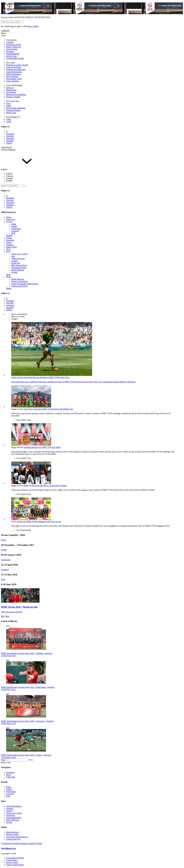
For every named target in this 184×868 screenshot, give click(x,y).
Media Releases (18, 279)
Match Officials (18, 270)
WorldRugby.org (8, 848)
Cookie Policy (12, 860)
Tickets (9, 238)
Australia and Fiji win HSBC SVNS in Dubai (42, 447)
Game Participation (14, 72)
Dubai (14, 224)
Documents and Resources (17, 837)
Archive (15, 261)
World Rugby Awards (15, 58)
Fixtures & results (13, 45)
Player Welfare (12, 76)
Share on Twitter (18, 317)
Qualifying (16, 263)
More (8, 252)
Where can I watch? (19, 254)
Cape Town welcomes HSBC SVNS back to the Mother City (48, 409)
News (8, 103)
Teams (9, 242)
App (13, 256)
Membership (11, 90)
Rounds (9, 222)
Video (9, 106)
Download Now (8, 13)
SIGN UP (6, 31)
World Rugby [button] (7, 147)
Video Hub (11, 219)
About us (10, 88)
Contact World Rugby (15, 865)
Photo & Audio (12, 835)
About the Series (18, 259)
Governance (11, 92)
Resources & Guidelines (16, 95)
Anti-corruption (13, 81)
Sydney (14, 226)
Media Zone (11, 113)
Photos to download (19, 281)
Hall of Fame (11, 56)
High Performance (14, 74)
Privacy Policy (33, 26)
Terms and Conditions (15, 858)
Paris (13, 233)
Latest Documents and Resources (25, 284)
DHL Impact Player (19, 265)
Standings (10, 240)
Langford (15, 231)
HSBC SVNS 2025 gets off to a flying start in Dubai (45, 486)
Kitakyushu (16, 229)
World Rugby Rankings (16, 108)
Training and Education (16, 70)
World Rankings (13, 54)
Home (9, 217)
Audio (9, 122)
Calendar (10, 42)
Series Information (14, 806)
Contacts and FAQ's (19, 286)
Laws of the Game (14, 67)
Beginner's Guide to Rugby (17, 65)
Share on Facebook (19, 314)
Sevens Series (12, 49)
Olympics (10, 51)
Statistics (10, 245)
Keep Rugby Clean (14, 79)
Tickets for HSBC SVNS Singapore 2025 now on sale (39, 522)
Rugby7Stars (11, 247)
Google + (15, 319)
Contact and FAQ (13, 839)
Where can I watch (14, 813)
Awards (14, 272)
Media (9, 277)
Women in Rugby (13, 97)
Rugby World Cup (14, 47)
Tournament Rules (19, 268)
